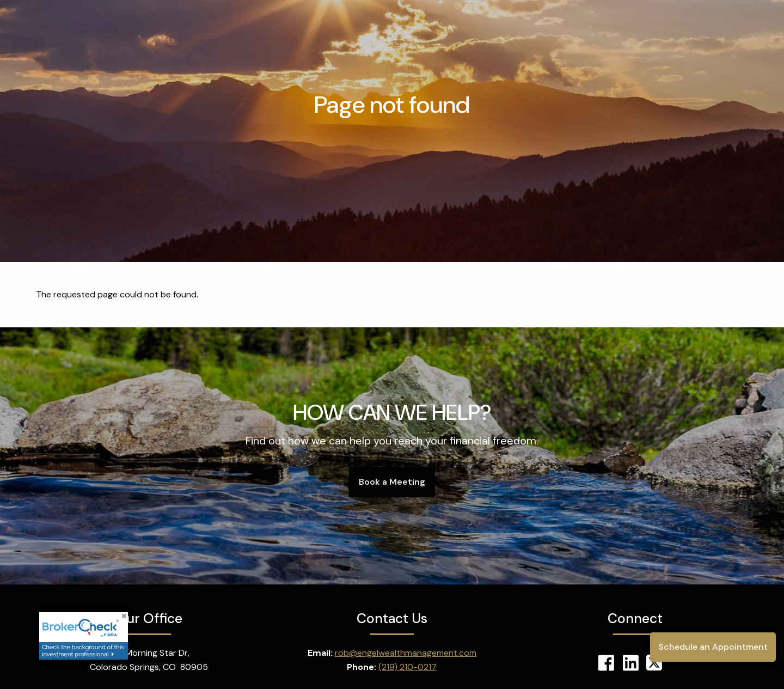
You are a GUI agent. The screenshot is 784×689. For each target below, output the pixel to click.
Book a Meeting (392, 482)
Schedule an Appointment (713, 647)
